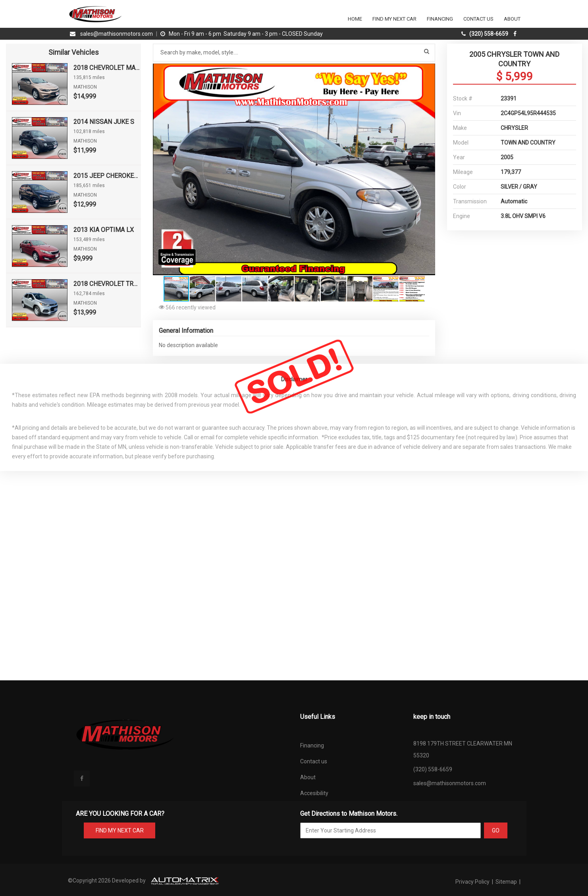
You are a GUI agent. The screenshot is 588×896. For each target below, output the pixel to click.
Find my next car (394, 19)
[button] (428, 71)
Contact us (314, 761)
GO (496, 830)
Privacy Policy (473, 882)
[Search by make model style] (294, 53)
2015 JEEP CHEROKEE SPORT (107, 176)
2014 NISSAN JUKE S (104, 122)
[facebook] (516, 34)
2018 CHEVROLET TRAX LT (107, 284)
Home (355, 19)
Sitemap (506, 882)
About (512, 19)
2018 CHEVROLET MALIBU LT (107, 68)
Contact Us (478, 19)
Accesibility (314, 793)
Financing (440, 19)
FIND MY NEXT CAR (119, 830)
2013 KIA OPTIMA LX (104, 230)
